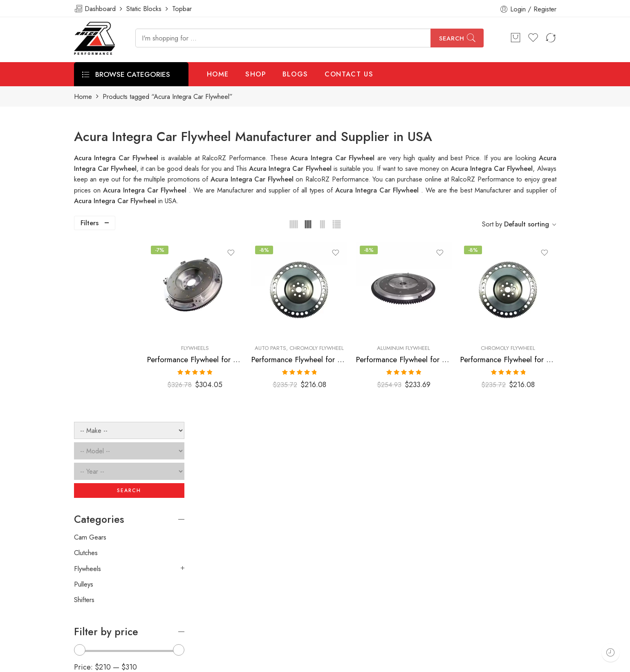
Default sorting (527, 224)
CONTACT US (349, 74)
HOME (218, 74)
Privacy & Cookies (512, 663)
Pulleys (84, 403)
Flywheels (242, 335)
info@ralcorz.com (99, 619)
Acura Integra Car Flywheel (291, 168)
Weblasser (113, 663)
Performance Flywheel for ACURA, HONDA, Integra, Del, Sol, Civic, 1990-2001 (333, 346)
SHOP (256, 74)
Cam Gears (90, 356)
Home (83, 97)
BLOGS (295, 74)
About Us (564, 663)
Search (452, 38)
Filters (90, 223)
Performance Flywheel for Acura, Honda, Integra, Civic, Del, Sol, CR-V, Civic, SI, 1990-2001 (242, 346)
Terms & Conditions (447, 663)
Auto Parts (307, 335)
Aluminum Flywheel (424, 335)
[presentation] (433, 548)
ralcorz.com (91, 634)
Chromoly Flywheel (353, 335)
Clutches (86, 372)
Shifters (84, 419)
